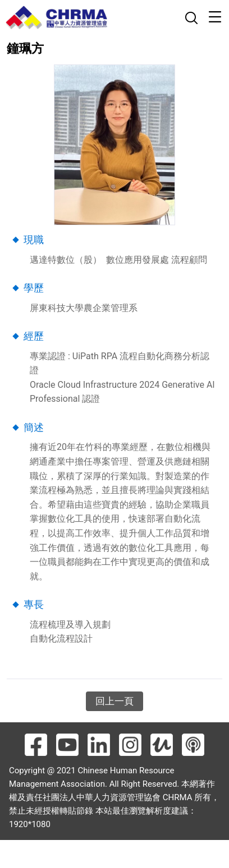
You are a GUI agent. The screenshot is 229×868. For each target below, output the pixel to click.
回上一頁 (114, 701)
